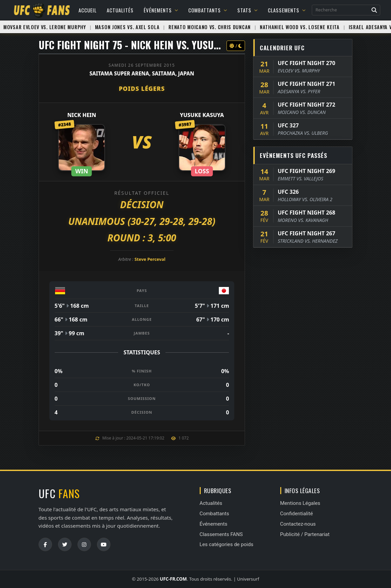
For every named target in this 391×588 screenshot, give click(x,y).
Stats (248, 10)
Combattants (208, 10)
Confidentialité (297, 514)
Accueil (88, 10)
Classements (287, 10)
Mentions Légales (300, 503)
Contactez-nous (298, 524)
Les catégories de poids (227, 544)
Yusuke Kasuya (202, 115)
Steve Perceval (150, 259)
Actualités (120, 10)
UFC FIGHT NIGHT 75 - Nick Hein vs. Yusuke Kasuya (149, 45)
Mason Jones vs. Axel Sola (127, 27)
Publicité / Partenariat (305, 534)
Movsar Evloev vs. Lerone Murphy (45, 27)
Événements (161, 10)
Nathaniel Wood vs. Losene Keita (300, 27)
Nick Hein (82, 115)
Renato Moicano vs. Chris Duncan (210, 27)
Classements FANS (221, 534)
